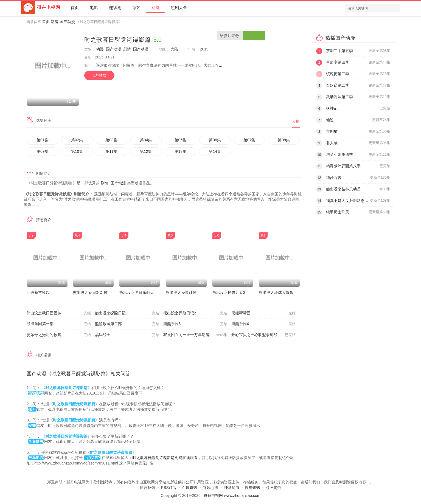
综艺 (136, 8)
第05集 (181, 140)
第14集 (215, 151)
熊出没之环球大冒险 (276, 292)
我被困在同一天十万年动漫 (195, 335)
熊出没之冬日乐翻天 (137, 292)
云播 (296, 121)
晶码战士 (127, 335)
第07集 (249, 140)
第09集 (43, 151)
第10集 (77, 151)
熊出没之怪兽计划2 (229, 292)
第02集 (77, 140)
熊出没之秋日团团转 (59, 313)
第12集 (146, 151)
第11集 (111, 151)
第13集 (181, 151)
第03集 (111, 140)
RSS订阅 (169, 488)
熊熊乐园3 (195, 324)
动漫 (156, 8)
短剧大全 (179, 8)
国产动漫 (67, 22)
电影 (94, 8)
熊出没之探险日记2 (195, 313)
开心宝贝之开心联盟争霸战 (263, 335)
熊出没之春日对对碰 (90, 292)
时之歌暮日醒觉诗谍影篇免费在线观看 (165, 458)
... (221, 65)
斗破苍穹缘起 (38, 292)
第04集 (146, 140)
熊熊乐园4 (263, 324)
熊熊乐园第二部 (127, 324)
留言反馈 (148, 488)
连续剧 (115, 8)
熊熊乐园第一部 (59, 324)
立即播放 (99, 75)
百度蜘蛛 (190, 488)
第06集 (215, 140)
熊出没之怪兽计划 (181, 292)
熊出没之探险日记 (127, 313)
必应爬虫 (273, 488)
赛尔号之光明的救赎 (59, 335)
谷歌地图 (210, 488)
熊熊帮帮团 (263, 313)
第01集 (43, 140)
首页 (75, 8)
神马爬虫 (232, 488)
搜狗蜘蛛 (252, 488)
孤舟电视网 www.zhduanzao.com (232, 495)
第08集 (284, 140)
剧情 (127, 49)
